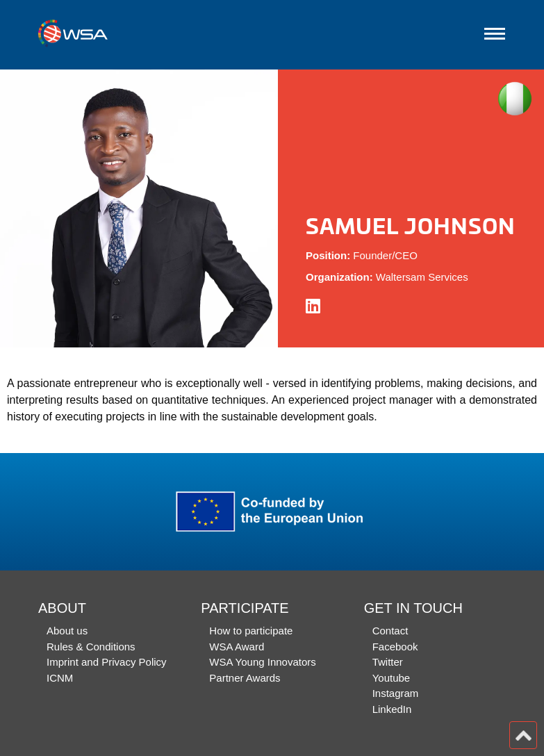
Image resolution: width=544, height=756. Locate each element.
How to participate (251, 631)
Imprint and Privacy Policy (107, 662)
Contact (390, 631)
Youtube (391, 678)
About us (67, 631)
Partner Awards (245, 678)
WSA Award (237, 647)
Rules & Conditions (91, 647)
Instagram (396, 693)
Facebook (395, 647)
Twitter (388, 662)
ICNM (60, 678)
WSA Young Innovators (262, 662)
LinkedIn (392, 709)
